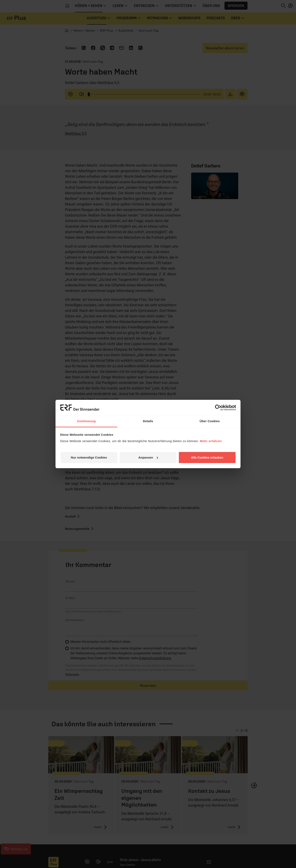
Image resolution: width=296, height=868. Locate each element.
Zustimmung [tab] (86, 421)
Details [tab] (148, 421)
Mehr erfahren (211, 441)
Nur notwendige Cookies (89, 457)
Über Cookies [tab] (210, 421)
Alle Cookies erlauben (207, 457)
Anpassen (148, 457)
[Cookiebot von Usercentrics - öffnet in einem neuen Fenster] (218, 408)
